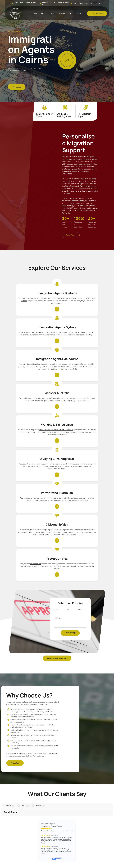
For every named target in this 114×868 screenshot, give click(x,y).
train (73, 160)
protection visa (90, 432)
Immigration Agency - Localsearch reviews (57, 719)
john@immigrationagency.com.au (37, 818)
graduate (46, 603)
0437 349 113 (30, 814)
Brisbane (24, 314)
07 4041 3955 (30, 811)
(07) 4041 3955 (76, 206)
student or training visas (86, 372)
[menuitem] (40, 13)
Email (67, 501)
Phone (79, 501)
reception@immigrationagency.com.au (39, 821)
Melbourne (81, 307)
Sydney (50, 303)
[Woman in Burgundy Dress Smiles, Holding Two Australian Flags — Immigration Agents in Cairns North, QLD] (38, 158)
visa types (81, 162)
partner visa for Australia (29, 436)
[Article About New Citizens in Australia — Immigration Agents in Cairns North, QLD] (89, 620)
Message (57, 509)
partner (81, 165)
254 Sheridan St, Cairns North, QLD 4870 (88, 3)
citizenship (57, 436)
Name (56, 501)
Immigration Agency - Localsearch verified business (104, 814)
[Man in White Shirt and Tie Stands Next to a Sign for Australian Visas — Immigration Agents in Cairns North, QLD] (82, 59)
